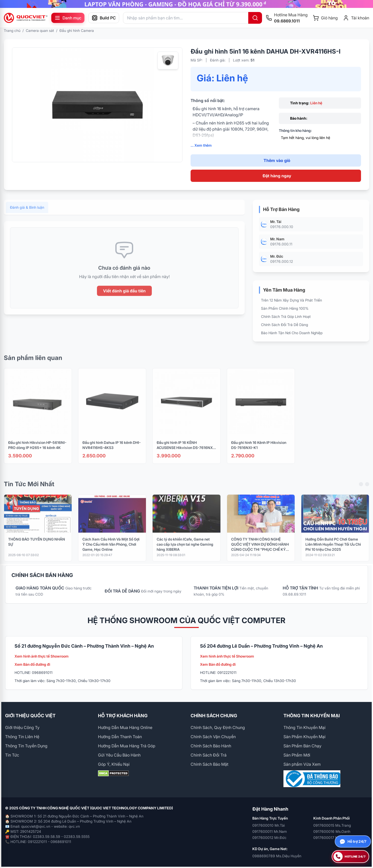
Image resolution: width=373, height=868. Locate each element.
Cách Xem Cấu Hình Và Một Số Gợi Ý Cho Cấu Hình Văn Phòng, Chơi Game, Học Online (111, 550)
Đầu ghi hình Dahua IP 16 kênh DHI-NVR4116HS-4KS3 (111, 451)
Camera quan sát (40, 30)
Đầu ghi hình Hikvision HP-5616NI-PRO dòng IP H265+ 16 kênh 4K (37, 451)
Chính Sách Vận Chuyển (213, 737)
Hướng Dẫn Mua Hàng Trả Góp (127, 746)
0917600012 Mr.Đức (269, 838)
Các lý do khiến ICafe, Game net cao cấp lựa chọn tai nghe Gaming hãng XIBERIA (185, 550)
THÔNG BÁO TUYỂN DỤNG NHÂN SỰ (37, 548)
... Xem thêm (201, 145)
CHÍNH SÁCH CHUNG (214, 716)
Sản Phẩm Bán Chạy (302, 746)
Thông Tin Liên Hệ (22, 737)
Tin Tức (12, 755)
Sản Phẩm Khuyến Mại (304, 737)
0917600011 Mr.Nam (270, 831)
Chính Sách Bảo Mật (209, 764)
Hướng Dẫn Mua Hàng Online (125, 727)
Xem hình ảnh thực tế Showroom (42, 656)
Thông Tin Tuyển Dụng (26, 746)
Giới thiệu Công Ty (22, 727)
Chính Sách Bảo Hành (211, 746)
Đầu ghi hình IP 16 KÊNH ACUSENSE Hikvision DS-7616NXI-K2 (186, 451)
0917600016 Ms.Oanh (332, 831)
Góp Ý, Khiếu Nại (114, 764)
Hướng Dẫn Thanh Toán (120, 737)
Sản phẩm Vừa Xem (302, 764)
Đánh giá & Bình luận (27, 213)
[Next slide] (367, 490)
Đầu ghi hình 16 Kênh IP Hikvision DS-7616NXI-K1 (259, 451)
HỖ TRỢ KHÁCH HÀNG (123, 716)
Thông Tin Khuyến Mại (304, 727)
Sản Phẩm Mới (297, 755)
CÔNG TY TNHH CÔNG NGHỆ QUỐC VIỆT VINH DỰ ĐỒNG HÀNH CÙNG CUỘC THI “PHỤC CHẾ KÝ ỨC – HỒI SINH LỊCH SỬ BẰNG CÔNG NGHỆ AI (260, 550)
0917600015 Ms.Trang (332, 825)
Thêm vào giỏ (277, 160)
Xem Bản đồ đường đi (32, 664)
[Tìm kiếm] (255, 18)
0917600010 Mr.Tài (269, 825)
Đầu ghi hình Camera (77, 30)
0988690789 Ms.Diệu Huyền (277, 856)
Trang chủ (12, 30)
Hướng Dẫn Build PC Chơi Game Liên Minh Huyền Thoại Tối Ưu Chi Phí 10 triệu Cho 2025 (333, 550)
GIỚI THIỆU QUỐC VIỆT (30, 716)
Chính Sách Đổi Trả (209, 755)
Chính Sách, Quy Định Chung (218, 727)
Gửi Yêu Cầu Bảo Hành (119, 755)
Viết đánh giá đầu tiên (124, 297)
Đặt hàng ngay (277, 176)
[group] (186, 4)
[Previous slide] (361, 490)
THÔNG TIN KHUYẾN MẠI (312, 716)
